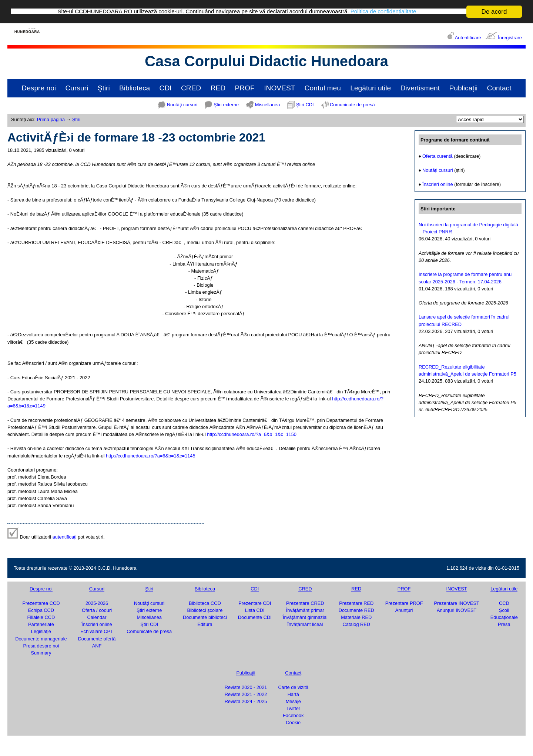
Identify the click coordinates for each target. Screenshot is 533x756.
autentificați (65, 537)
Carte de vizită (293, 687)
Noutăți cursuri (438, 170)
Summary (41, 653)
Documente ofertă (97, 638)
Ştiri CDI (305, 105)
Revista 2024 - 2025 (246, 701)
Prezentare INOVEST (456, 603)
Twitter (293, 708)
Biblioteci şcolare (205, 610)
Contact (499, 88)
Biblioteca (135, 88)
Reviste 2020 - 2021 (246, 687)
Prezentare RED (356, 603)
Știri (76, 119)
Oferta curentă (438, 156)
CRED (191, 88)
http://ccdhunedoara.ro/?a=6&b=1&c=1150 (252, 434)
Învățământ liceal (305, 624)
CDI (166, 88)
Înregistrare (510, 38)
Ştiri (104, 88)
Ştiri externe (226, 105)
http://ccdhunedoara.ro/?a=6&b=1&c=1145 (151, 455)
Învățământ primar (305, 610)
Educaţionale (504, 617)
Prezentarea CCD (41, 603)
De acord (494, 12)
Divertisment (420, 88)
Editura (205, 624)
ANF (97, 646)
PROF (245, 88)
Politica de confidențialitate (403, 12)
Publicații (463, 88)
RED (218, 88)
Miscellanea (268, 105)
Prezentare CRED (305, 603)
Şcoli (504, 610)
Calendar (97, 617)
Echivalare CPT (97, 631)
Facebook (293, 715)
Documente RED (356, 610)
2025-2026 (97, 603)
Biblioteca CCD (205, 603)
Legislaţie (41, 631)
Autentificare (468, 38)
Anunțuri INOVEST (457, 610)
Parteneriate (41, 624)
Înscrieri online (438, 184)
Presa (504, 624)
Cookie (293, 722)
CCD (504, 603)
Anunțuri (404, 610)
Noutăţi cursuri (182, 105)
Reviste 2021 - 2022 (246, 694)
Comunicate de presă (352, 105)
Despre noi (39, 88)
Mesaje (293, 701)
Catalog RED (356, 624)
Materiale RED (356, 617)
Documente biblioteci (205, 617)
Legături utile (371, 88)
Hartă (293, 694)
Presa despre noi (41, 646)
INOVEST (279, 88)
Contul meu (323, 88)
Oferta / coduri (97, 610)
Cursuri (77, 88)
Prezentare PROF (404, 603)
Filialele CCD (41, 617)
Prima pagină (51, 119)
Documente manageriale (41, 638)
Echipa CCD (41, 610)
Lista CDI (255, 610)
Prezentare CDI (255, 603)
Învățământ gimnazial (305, 617)
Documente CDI (255, 617)
